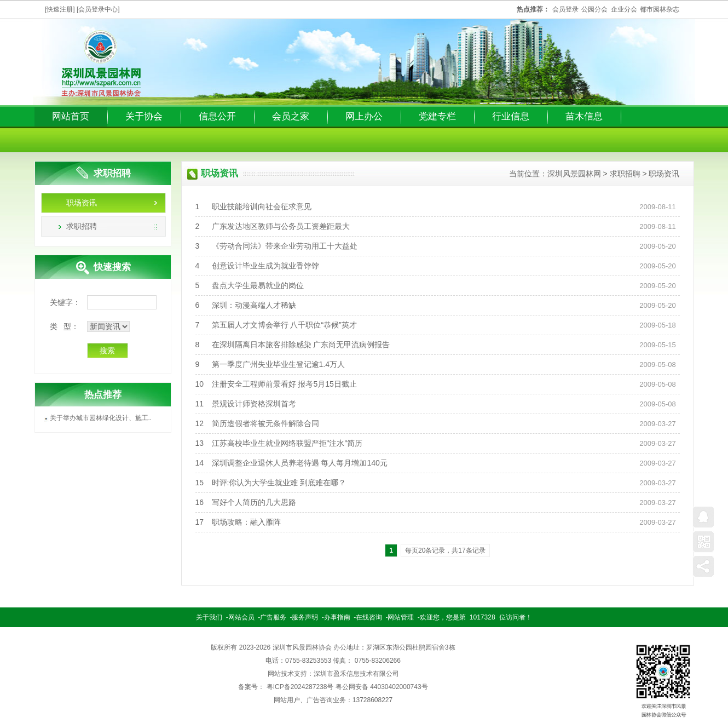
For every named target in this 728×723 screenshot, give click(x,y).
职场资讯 (82, 203)
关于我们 (209, 617)
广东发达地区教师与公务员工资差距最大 (281, 226)
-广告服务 (272, 617)
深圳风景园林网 (574, 174)
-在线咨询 (368, 617)
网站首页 (71, 116)
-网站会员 (240, 617)
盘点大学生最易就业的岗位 (258, 285)
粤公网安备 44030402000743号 (382, 687)
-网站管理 (400, 617)
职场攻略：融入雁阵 (246, 522)
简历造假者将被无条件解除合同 (265, 423)
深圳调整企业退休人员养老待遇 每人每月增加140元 (300, 463)
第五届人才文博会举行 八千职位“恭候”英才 (284, 325)
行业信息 (511, 116)
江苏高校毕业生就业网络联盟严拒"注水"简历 (287, 443)
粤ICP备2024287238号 (300, 687)
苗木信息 (584, 116)
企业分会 (624, 9)
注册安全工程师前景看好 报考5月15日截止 (284, 384)
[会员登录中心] (98, 9)
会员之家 (291, 116)
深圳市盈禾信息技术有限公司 (356, 674)
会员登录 (565, 9)
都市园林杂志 (660, 9)
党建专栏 (437, 116)
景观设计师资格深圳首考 (254, 404)
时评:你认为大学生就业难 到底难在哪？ (279, 483)
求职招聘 (82, 226)
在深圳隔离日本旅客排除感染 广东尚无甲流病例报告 (301, 345)
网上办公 (364, 116)
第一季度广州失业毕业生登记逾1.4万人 (278, 364)
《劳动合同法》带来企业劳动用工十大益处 (285, 246)
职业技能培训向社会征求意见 (262, 206)
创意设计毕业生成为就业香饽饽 (265, 266)
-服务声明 (304, 617)
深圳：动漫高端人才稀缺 (254, 305)
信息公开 (217, 116)
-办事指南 (336, 617)
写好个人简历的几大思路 (254, 502)
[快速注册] (60, 9)
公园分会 (594, 9)
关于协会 (144, 116)
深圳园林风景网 (101, 64)
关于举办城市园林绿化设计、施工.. (101, 418)
